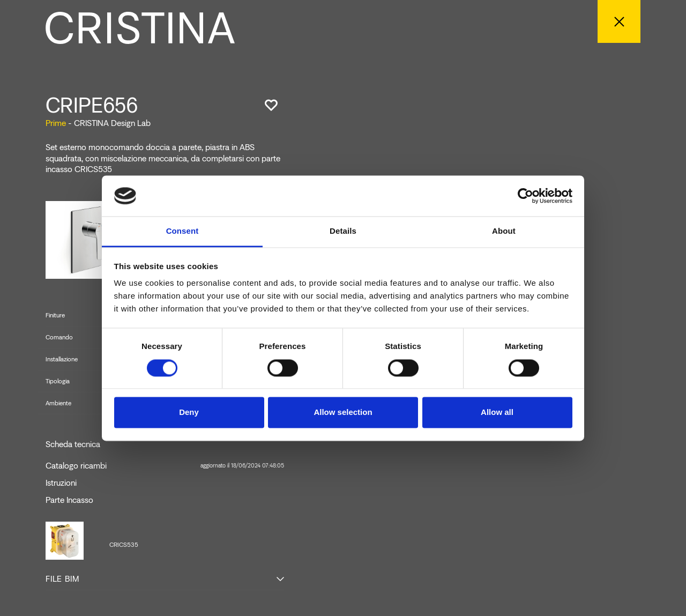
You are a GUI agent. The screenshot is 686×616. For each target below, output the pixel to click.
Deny (189, 413)
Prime (56, 123)
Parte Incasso (69, 500)
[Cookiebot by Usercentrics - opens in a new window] (525, 196)
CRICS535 (124, 545)
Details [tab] (343, 231)
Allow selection (343, 413)
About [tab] (504, 231)
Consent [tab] (182, 231)
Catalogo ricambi (165, 466)
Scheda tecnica (73, 444)
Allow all (497, 413)
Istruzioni (61, 483)
